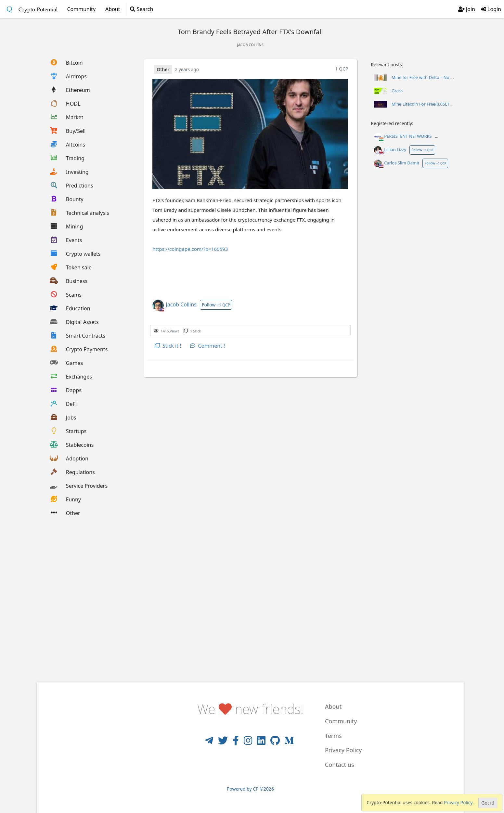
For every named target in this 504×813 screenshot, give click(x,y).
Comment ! (207, 346)
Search (142, 9)
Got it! (488, 803)
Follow (216, 305)
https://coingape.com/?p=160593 (190, 249)
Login (491, 9)
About (113, 9)
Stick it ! (168, 346)
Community (341, 721)
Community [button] (82, 9)
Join (467, 9)
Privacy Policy (458, 802)
